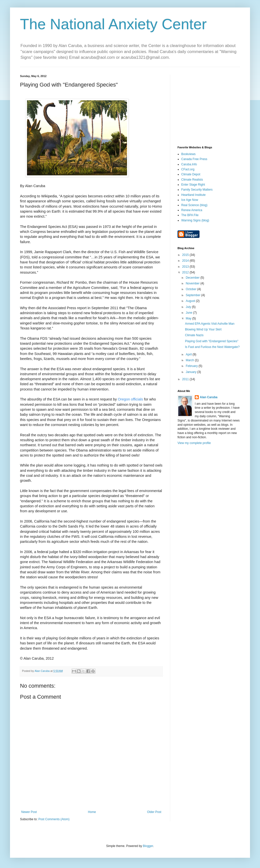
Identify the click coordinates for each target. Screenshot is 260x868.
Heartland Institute (193, 195)
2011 (186, 379)
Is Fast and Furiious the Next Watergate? (212, 347)
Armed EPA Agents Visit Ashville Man (210, 324)
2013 (186, 267)
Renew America (192, 210)
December (193, 278)
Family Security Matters (197, 190)
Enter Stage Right (193, 185)
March (190, 360)
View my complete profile (194, 443)
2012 (186, 272)
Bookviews (188, 154)
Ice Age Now (190, 200)
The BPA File (190, 215)
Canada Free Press (194, 159)
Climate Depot (191, 174)
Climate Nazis (194, 335)
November (193, 283)
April (189, 354)
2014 (186, 261)
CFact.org (188, 169)
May (189, 318)
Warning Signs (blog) (195, 220)
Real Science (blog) (194, 205)
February (192, 366)
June (189, 313)
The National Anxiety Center (113, 24)
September (193, 295)
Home (92, 812)
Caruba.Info (189, 164)
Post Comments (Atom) (54, 819)
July (189, 307)
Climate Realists (192, 180)
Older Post (154, 812)
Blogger (148, 846)
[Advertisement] (209, 106)
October (191, 289)
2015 (186, 255)
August (191, 301)
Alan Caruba (209, 397)
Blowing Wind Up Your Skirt (203, 329)
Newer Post (29, 812)
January (191, 372)
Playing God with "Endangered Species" (212, 341)
